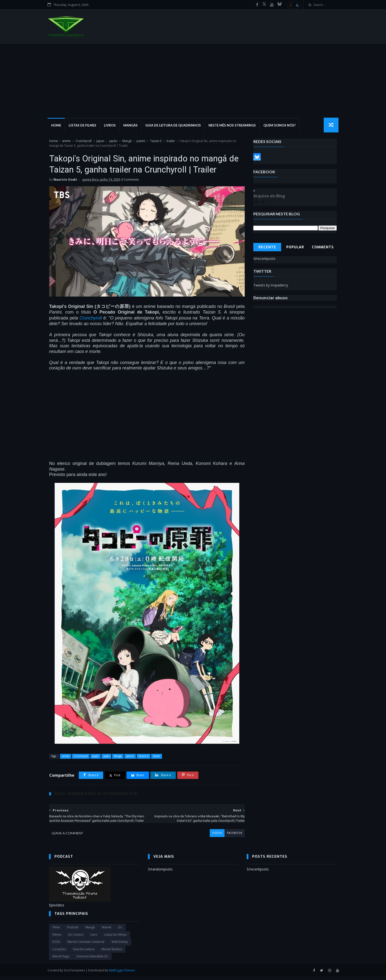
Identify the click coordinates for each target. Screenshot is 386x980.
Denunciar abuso (271, 298)
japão (113, 141)
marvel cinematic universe (86, 945)
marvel (107, 931)
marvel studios (112, 952)
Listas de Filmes (84, 126)
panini (141, 141)
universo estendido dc (92, 959)
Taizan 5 (156, 141)
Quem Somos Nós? (281, 126)
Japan (100, 141)
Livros (111, 126)
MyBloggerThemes (123, 973)
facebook (231, 836)
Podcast (73, 931)
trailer (171, 141)
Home (58, 126)
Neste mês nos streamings (234, 126)
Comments (323, 247)
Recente (267, 247)
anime (66, 141)
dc (120, 931)
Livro (94, 938)
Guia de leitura (84, 952)
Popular (295, 247)
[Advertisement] (193, 81)
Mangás (132, 126)
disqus (213, 836)
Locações (59, 952)
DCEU (56, 945)
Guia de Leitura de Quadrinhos (175, 126)
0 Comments (130, 180)
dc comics (76, 938)
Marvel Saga (61, 959)
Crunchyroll (83, 141)
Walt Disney (120, 945)
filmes (57, 938)
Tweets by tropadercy (271, 285)
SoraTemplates (76, 973)
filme (56, 931)
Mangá (127, 141)
